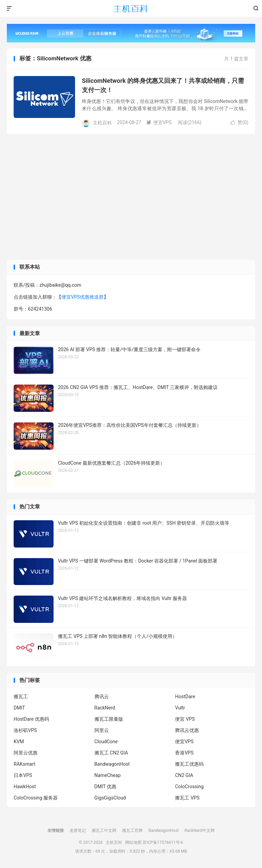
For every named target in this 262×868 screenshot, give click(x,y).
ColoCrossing (189, 787)
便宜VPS (159, 122)
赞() (239, 122)
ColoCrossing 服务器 (36, 798)
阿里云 (102, 730)
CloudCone (106, 742)
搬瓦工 (21, 697)
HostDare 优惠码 (31, 719)
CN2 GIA (184, 775)
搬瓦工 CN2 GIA (111, 753)
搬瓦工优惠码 (189, 764)
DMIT (19, 708)
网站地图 (133, 842)
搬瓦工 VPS (187, 798)
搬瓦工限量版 (109, 719)
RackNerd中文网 (200, 830)
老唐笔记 (78, 830)
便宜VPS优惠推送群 (83, 297)
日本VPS (23, 775)
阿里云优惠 (26, 753)
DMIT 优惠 (106, 787)
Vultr (180, 708)
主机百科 (131, 9)
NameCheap (108, 775)
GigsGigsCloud (110, 798)
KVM (19, 742)
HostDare (185, 697)
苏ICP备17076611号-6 (163, 842)
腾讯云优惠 (187, 730)
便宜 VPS (185, 719)
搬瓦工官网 (132, 830)
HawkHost (25, 787)
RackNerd (105, 708)
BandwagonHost (112, 764)
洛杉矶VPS (25, 730)
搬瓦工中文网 (104, 830)
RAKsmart (24, 764)
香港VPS (184, 753)
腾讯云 (102, 697)
